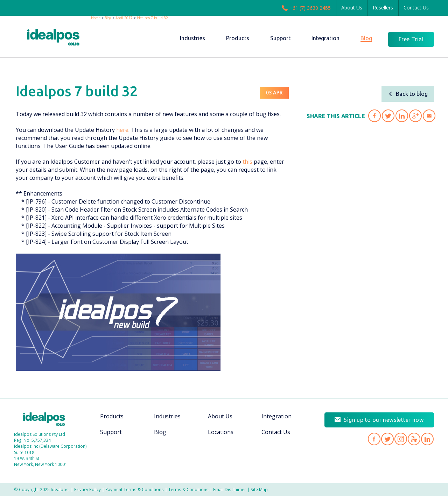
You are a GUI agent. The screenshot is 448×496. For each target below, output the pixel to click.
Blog (108, 18)
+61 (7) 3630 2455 (306, 8)
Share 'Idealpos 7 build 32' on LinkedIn (402, 116)
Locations (221, 432)
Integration (276, 416)
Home (96, 18)
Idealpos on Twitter (387, 439)
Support (111, 432)
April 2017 (124, 18)
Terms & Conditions (188, 489)
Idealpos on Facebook (374, 439)
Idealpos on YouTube (414, 439)
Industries (167, 416)
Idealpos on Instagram (401, 439)
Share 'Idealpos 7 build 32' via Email (429, 116)
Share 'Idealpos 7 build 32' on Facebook (374, 116)
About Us (352, 8)
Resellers (383, 8)
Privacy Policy (87, 489)
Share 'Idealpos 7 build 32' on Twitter (388, 116)
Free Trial (411, 39)
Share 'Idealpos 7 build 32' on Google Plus (415, 116)
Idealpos (44, 419)
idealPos (53, 37)
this (247, 162)
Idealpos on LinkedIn (427, 439)
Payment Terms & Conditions (135, 489)
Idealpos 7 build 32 (152, 18)
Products (112, 416)
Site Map (259, 489)
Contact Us (416, 8)
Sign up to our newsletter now (384, 420)
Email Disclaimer (230, 489)
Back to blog (408, 94)
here (122, 130)
